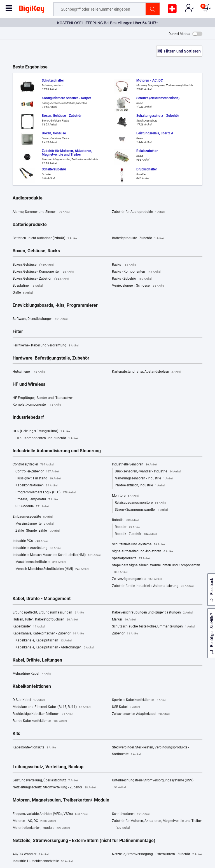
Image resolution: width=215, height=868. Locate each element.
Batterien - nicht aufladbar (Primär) (45, 238)
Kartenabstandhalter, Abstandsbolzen (147, 372)
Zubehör (125, 634)
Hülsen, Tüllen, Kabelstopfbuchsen (45, 620)
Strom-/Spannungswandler (141, 510)
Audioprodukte (28, 198)
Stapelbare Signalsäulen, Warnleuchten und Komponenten (156, 569)
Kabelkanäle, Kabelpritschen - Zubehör (48, 634)
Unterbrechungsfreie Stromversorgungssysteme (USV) (153, 784)
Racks (124, 265)
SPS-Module (32, 506)
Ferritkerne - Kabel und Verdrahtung (45, 346)
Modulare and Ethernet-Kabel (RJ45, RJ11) (52, 707)
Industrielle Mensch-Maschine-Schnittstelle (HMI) (57, 555)
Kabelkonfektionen (36, 486)
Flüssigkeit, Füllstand (38, 479)
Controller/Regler (33, 465)
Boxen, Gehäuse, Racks (36, 251)
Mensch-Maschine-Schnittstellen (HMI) (52, 569)
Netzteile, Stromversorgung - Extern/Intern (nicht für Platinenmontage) (84, 841)
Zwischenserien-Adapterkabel (141, 714)
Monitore (126, 496)
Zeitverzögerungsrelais (137, 579)
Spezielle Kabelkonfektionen (139, 700)
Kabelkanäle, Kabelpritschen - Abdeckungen (54, 648)
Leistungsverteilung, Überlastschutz (45, 781)
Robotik (125, 520)
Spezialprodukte (131, 558)
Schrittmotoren (131, 814)
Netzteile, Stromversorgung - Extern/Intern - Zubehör (157, 854)
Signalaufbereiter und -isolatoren (143, 551)
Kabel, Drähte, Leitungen (37, 660)
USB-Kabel (126, 707)
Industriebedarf (28, 417)
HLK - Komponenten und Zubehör (47, 438)
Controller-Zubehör (37, 472)
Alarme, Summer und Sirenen (41, 212)
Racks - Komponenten (136, 272)
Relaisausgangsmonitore (141, 503)
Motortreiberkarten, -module (41, 828)
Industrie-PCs (30, 541)
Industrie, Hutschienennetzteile (43, 861)
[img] (32, 10)
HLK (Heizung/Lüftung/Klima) (41, 431)
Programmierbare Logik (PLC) (46, 493)
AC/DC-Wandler (31, 854)
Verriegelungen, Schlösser (138, 286)
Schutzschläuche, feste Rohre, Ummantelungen (153, 627)
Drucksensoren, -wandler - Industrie (148, 472)
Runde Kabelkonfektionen (40, 721)
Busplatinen (28, 286)
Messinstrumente (34, 524)
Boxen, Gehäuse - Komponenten (43, 272)
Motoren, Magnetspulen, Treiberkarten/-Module (61, 800)
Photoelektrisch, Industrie (140, 486)
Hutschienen (29, 372)
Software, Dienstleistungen (40, 319)
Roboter (128, 527)
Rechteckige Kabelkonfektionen (43, 714)
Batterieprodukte (30, 225)
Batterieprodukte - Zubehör (138, 238)
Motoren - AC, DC (34, 821)
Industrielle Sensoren (135, 465)
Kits (16, 734)
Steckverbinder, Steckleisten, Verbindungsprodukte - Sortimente (150, 752)
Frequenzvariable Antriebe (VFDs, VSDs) (50, 814)
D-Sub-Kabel (29, 700)
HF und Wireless (29, 384)
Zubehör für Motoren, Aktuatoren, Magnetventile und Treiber (157, 825)
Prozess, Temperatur (37, 500)
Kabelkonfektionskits (34, 748)
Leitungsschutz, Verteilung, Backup (48, 767)
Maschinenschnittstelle (40, 562)
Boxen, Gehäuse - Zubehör (41, 279)
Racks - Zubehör (132, 279)
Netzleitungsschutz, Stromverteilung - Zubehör (54, 788)
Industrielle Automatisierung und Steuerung (57, 451)
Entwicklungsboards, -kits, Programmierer (55, 305)
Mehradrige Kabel (32, 674)
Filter (18, 332)
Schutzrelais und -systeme (139, 544)
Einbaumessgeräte (33, 517)
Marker (124, 620)
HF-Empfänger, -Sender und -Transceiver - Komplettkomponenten (44, 402)
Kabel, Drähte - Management (42, 599)
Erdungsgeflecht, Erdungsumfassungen (48, 613)
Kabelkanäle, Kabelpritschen (44, 641)
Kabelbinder (29, 627)
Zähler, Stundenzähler (38, 531)
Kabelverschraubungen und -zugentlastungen (152, 613)
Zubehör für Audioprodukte (138, 212)
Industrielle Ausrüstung (37, 548)
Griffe (23, 293)
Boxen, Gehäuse (33, 265)
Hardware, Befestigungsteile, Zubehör (51, 358)
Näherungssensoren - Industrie (144, 479)
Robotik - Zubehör (136, 534)
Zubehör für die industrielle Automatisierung (153, 586)
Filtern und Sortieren (182, 51)
